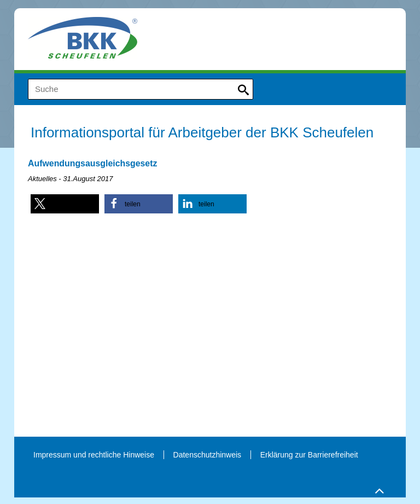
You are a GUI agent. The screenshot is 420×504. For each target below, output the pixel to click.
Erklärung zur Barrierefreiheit (309, 455)
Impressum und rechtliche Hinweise (94, 455)
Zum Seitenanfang (378, 488)
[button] (65, 204)
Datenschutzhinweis (208, 455)
